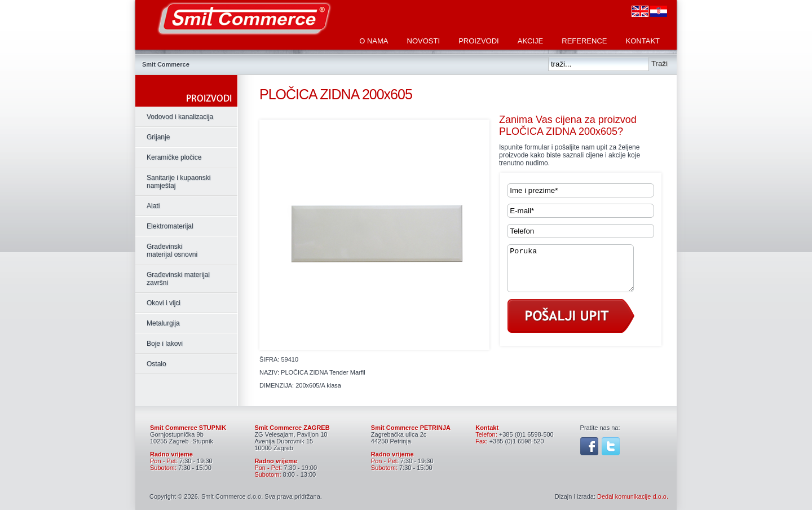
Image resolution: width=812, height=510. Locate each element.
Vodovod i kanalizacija (180, 117)
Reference (584, 41)
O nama (374, 41)
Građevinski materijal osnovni (172, 250)
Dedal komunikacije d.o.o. (633, 496)
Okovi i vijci (164, 303)
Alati (153, 206)
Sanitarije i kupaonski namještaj (178, 182)
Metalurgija (163, 323)
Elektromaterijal (170, 226)
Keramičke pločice (174, 157)
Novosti (424, 41)
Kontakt (643, 41)
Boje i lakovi (165, 344)
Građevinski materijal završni (178, 279)
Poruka (577, 272)
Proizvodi (479, 41)
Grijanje (158, 137)
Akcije (531, 41)
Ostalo (156, 364)
